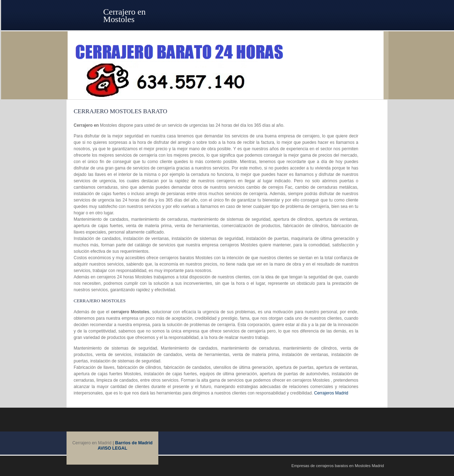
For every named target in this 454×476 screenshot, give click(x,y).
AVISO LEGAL (113, 448)
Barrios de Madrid (134, 443)
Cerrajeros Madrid (331, 393)
